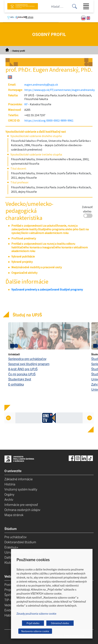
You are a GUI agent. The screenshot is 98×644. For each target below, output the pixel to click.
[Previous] (8, 418)
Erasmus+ (11, 547)
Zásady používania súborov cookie (36, 613)
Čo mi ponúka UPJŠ (22, 374)
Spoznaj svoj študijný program (29, 364)
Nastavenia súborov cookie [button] (35, 631)
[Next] (90, 418)
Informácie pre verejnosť (21, 504)
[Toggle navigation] (88, 6)
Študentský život (20, 379)
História (10, 484)
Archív (9, 499)
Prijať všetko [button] (33, 623)
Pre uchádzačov (15, 537)
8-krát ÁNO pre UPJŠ (23, 369)
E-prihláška (16, 384)
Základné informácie (19, 479)
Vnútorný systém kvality (21, 489)
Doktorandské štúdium (20, 542)
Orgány (9, 494)
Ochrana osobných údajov (22, 510)
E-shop (29, 17)
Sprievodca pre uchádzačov (27, 359)
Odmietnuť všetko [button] (60, 623)
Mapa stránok (14, 515)
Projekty (10, 590)
